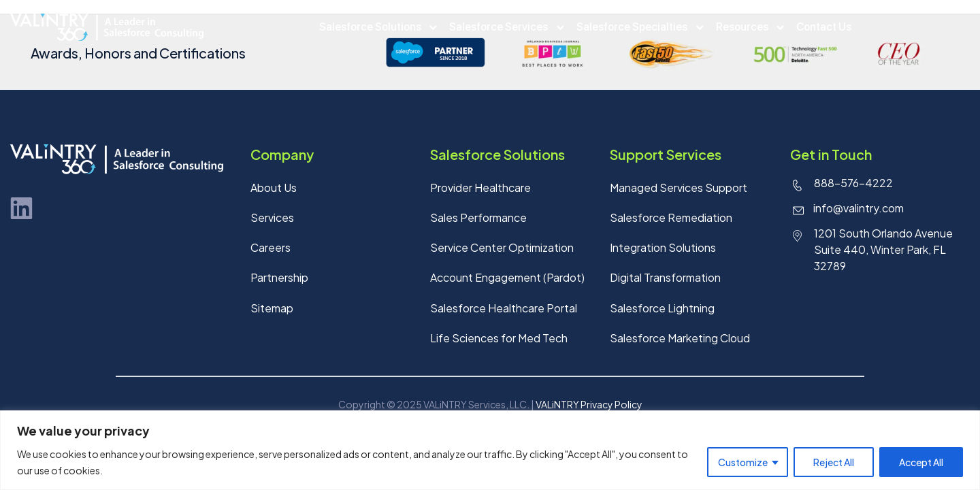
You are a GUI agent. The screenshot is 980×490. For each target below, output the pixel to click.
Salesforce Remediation (671, 218)
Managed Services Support (679, 187)
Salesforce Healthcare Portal (504, 310)
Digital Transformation (665, 279)
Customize (743, 462)
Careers (271, 249)
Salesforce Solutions (375, 27)
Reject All (834, 462)
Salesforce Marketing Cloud (680, 341)
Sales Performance (478, 218)
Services (272, 218)
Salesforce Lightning (662, 310)
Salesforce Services (501, 27)
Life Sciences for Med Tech (499, 341)
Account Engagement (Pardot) (507, 279)
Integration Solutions (663, 249)
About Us (274, 187)
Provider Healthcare (480, 187)
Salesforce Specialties (632, 27)
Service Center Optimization (502, 249)
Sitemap (272, 310)
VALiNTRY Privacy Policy (589, 408)
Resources (739, 27)
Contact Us (819, 27)
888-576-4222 (853, 183)
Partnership (279, 279)
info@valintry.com (859, 209)
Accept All (921, 462)
